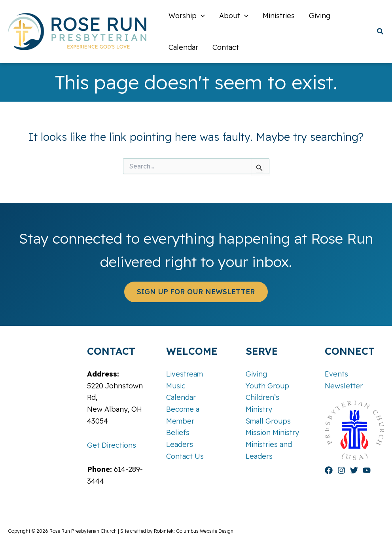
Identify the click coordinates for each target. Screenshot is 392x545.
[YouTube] (367, 470)
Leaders (180, 444)
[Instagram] (341, 470)
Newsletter (344, 386)
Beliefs (178, 432)
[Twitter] (354, 470)
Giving (256, 374)
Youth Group (267, 386)
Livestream (185, 374)
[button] (381, 32)
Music (176, 386)
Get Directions (112, 445)
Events (336, 374)
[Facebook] (329, 470)
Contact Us (185, 456)
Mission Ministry (272, 432)
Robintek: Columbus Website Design (194, 531)
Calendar (181, 397)
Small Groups (268, 421)
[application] (201, 16)
